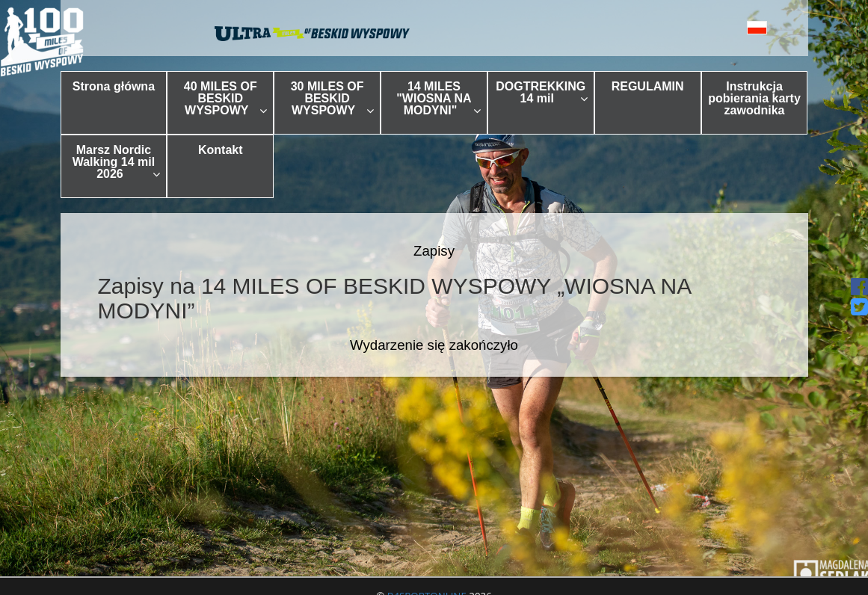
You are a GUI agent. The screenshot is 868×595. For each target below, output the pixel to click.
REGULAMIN (648, 86)
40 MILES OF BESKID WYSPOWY (225, 98)
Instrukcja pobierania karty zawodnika (754, 98)
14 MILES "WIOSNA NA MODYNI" (438, 98)
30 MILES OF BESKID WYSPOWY (332, 98)
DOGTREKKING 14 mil (541, 92)
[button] (736, 27)
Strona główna (114, 86)
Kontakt (221, 150)
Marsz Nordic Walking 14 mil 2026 (117, 162)
